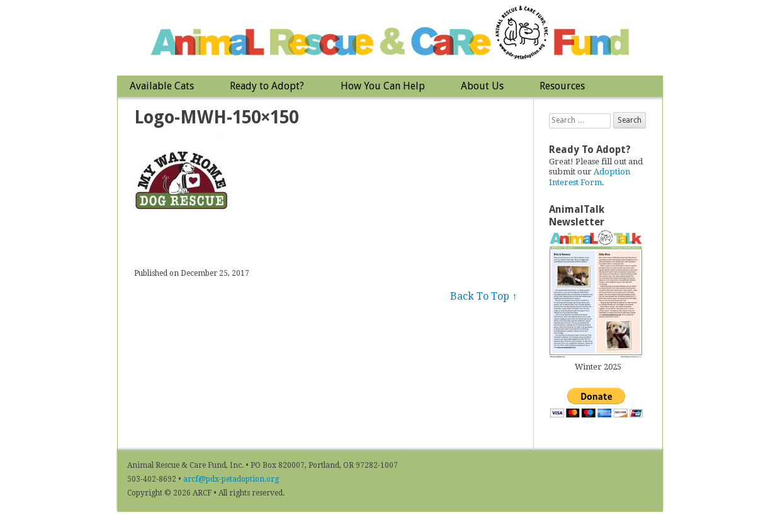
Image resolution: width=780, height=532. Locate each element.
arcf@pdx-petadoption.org (231, 479)
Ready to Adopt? (267, 86)
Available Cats (162, 86)
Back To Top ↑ (483, 296)
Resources (562, 86)
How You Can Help (383, 86)
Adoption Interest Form (590, 177)
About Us (482, 86)
